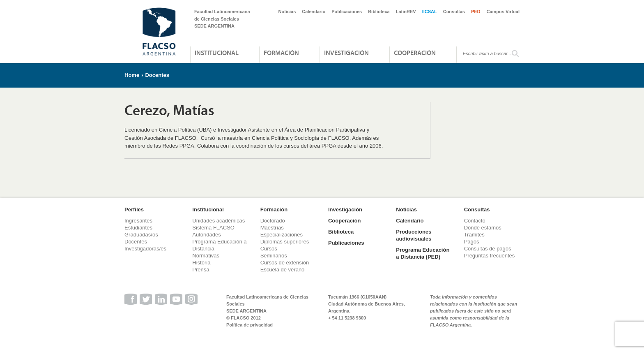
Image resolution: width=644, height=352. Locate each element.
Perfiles (134, 210)
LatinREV (406, 12)
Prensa (201, 270)
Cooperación (415, 53)
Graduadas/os (141, 235)
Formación (281, 53)
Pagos (472, 242)
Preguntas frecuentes (490, 256)
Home (132, 75)
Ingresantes (138, 221)
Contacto (475, 221)
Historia (201, 263)
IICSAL (430, 12)
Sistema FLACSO (213, 228)
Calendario (314, 12)
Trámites (474, 235)
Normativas (206, 256)
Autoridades (206, 235)
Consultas (454, 12)
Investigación (346, 53)
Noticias (287, 12)
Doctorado (273, 221)
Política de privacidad (250, 325)
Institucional (217, 53)
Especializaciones (282, 235)
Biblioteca (379, 12)
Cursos (269, 249)
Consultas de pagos (488, 249)
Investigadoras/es (145, 249)
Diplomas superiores (285, 242)
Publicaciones (347, 12)
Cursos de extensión (285, 263)
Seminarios (274, 256)
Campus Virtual (503, 12)
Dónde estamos (483, 228)
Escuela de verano (283, 270)
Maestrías (272, 228)
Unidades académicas (218, 221)
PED (476, 12)
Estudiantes (138, 228)
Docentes (157, 75)
